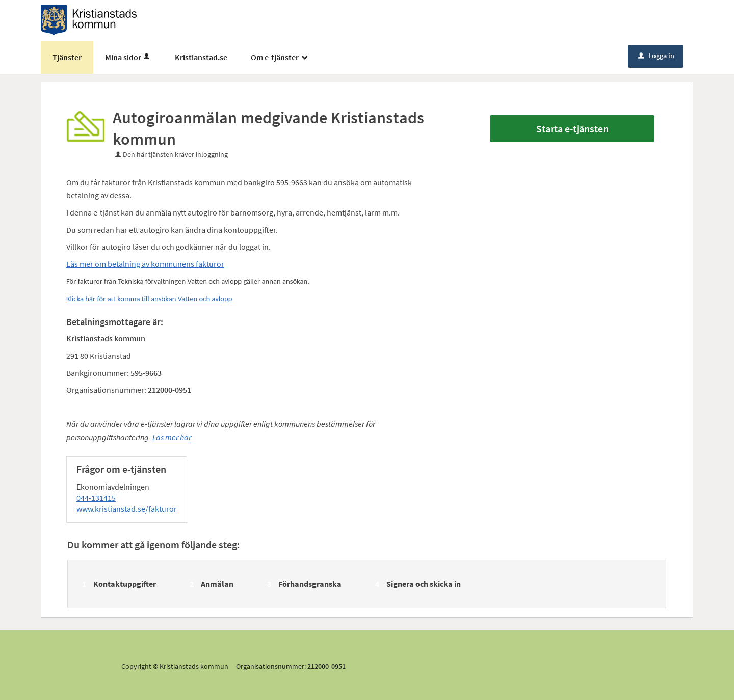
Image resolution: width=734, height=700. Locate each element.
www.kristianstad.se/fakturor (127, 509)
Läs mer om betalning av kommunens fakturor (145, 264)
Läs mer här (172, 437)
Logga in (656, 56)
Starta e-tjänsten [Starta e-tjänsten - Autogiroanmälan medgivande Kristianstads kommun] (572, 129)
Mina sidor (128, 57)
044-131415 (96, 498)
